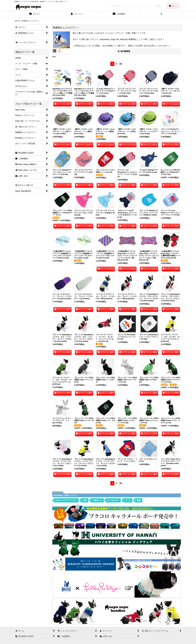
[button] (161, 14)
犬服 (85, 500)
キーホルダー (113, 500)
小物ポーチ (97, 500)
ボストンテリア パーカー (66, 500)
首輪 (139, 500)
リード (128, 500)
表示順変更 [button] (124, 51)
